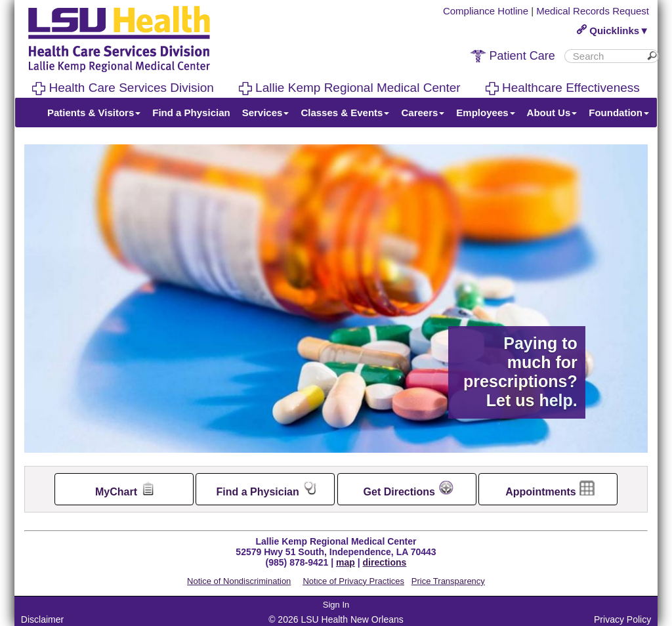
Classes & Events (345, 113)
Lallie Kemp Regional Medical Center (350, 88)
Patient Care (513, 56)
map (346, 562)
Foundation (619, 113)
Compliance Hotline (486, 11)
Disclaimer (42, 619)
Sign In (336, 605)
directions (385, 562)
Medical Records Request (593, 11)
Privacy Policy (622, 619)
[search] (606, 56)
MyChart (125, 489)
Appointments (550, 489)
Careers (423, 113)
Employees (485, 113)
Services (266, 113)
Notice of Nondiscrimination (239, 581)
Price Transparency (448, 581)
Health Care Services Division (123, 88)
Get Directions (409, 489)
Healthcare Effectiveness (563, 88)
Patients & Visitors (94, 113)
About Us (552, 113)
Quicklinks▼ (613, 31)
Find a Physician (191, 113)
